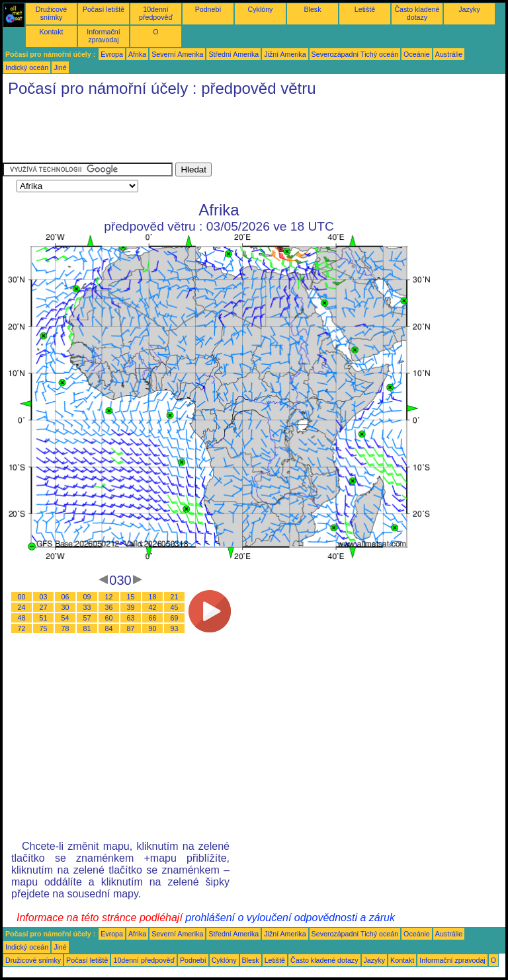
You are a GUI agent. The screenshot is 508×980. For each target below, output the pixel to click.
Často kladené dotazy (417, 13)
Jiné (60, 67)
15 (131, 597)
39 (131, 607)
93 (175, 628)
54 (65, 618)
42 (153, 607)
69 (175, 618)
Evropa (112, 54)
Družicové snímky (51, 13)
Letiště (365, 9)
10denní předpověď (156, 13)
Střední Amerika (233, 54)
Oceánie (417, 54)
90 (153, 628)
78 (65, 628)
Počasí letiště (104, 9)
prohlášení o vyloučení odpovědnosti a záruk (290, 918)
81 (87, 628)
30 (65, 607)
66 (153, 618)
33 (87, 607)
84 (109, 628)
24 (22, 607)
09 (87, 597)
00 (22, 597)
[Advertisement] (243, 133)
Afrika (137, 54)
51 (44, 618)
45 (175, 607)
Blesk (312, 9)
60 (109, 618)
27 (44, 607)
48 (22, 618)
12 (109, 597)
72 (22, 628)
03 (44, 597)
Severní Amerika (177, 54)
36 (109, 607)
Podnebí (208, 9)
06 (65, 597)
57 (87, 618)
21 (175, 597)
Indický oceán (27, 67)
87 (131, 628)
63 (131, 618)
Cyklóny (261, 9)
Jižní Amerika (285, 54)
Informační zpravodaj (103, 36)
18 (153, 597)
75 (44, 628)
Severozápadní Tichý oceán (355, 54)
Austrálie (449, 54)
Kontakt (51, 32)
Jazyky (469, 9)
